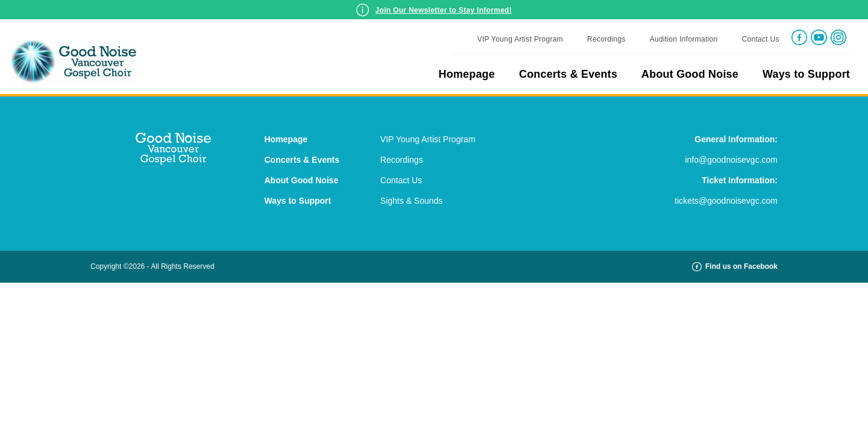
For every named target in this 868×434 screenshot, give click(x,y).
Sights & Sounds (412, 201)
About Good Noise (690, 74)
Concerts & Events (568, 74)
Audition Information (684, 39)
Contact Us (760, 39)
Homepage (467, 74)
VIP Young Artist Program (520, 39)
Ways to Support (806, 74)
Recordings (606, 39)
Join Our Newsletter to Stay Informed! (444, 10)
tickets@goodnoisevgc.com (726, 201)
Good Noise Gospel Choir (77, 61)
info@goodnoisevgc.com (731, 160)
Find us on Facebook (735, 266)
